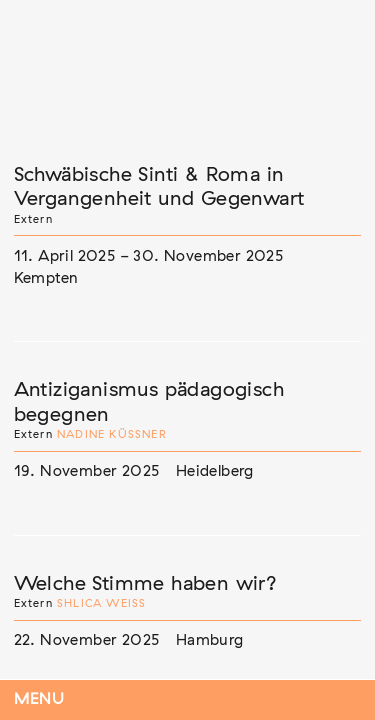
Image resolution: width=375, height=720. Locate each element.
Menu (39, 699)
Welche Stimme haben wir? (146, 584)
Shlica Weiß (101, 603)
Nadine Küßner (112, 434)
